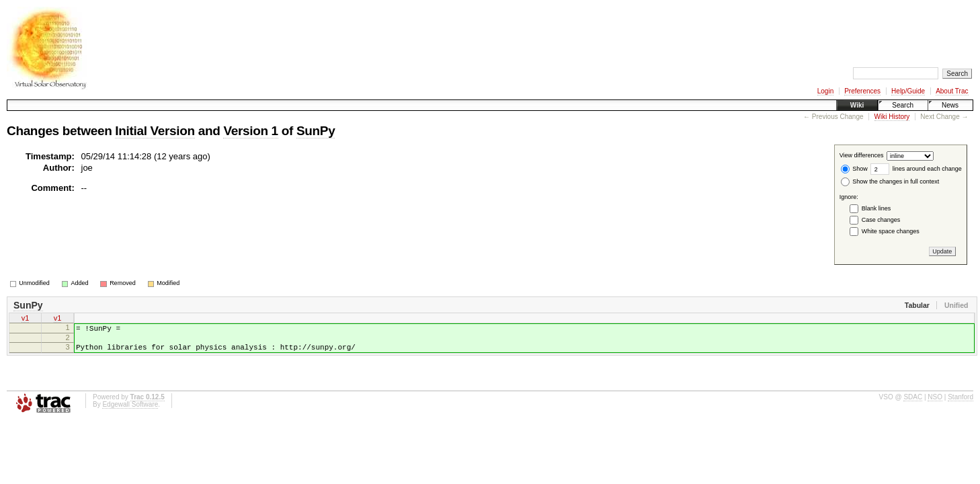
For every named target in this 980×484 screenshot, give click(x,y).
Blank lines (876, 208)
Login (825, 91)
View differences (862, 156)
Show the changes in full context (890, 182)
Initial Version (155, 131)
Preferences (862, 91)
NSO (935, 405)
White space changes (891, 231)
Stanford (961, 405)
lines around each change (916, 169)
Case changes (881, 220)
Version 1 (250, 131)
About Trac (952, 91)
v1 (26, 319)
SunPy (316, 131)
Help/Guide (908, 91)
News (950, 105)
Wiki (857, 105)
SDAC (913, 405)
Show (854, 169)
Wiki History (892, 117)
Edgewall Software (130, 412)
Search (903, 105)
